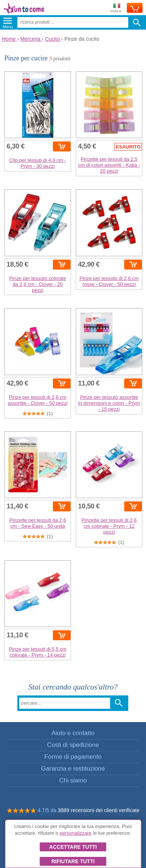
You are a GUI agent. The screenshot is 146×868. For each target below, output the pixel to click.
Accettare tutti (73, 847)
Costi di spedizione (73, 745)
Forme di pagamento (73, 757)
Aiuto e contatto (73, 733)
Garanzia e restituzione (73, 769)
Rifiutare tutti (73, 861)
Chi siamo (73, 780)
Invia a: (116, 8)
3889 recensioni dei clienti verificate (99, 810)
